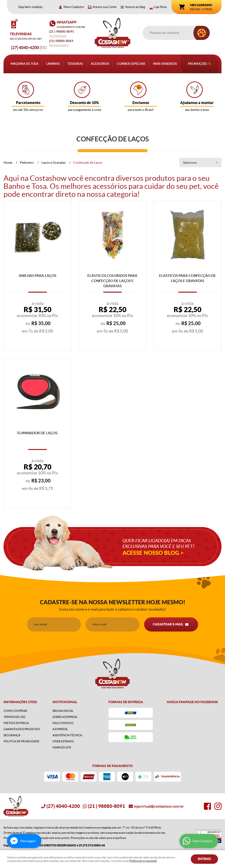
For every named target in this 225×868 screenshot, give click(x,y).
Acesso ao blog (135, 7)
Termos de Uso (15, 717)
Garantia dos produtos (22, 729)
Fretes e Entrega (16, 723)
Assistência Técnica (67, 735)
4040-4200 (29, 48)
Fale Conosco (63, 723)
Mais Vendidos (165, 64)
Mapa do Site (62, 747)
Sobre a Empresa (65, 717)
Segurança (12, 735)
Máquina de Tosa (24, 64)
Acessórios (100, 64)
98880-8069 (61, 41)
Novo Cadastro (74, 7)
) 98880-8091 (62, 32)
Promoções (198, 64)
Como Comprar (15, 711)
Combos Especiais (131, 64)
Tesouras (75, 64)
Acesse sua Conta (105, 7)
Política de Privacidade (21, 741)
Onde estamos (63, 741)
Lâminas (53, 64)
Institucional (65, 702)
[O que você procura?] (202, 33)
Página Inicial (63, 711)
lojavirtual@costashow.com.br (159, 806)
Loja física (160, 7)
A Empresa (60, 729)
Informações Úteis (20, 702)
